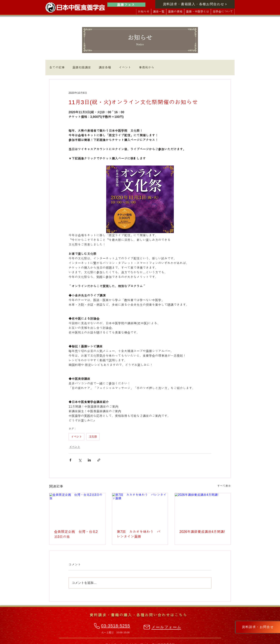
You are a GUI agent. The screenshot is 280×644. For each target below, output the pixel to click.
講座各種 (105, 67)
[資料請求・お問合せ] (258, 627)
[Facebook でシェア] (70, 460)
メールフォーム (166, 627)
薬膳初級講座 (82, 67)
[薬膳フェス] (126, 5)
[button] (159, 12)
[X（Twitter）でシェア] (80, 460)
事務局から (147, 67)
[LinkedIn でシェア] (89, 460)
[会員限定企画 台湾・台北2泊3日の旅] (77, 509)
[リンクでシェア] (99, 460)
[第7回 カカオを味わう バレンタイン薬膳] (140, 509)
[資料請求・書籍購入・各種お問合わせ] (195, 4)
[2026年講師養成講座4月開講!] (203, 509)
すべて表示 (224, 486)
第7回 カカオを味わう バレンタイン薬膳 (139, 534)
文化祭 (93, 437)
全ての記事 (57, 67)
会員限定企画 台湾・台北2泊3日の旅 (76, 534)
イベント (125, 67)
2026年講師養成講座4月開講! (202, 532)
